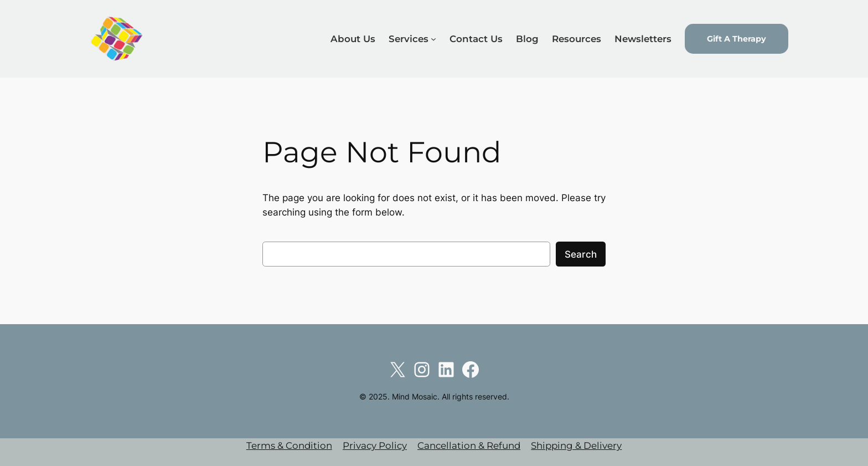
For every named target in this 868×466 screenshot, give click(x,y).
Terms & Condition (289, 445)
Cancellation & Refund (469, 445)
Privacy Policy (375, 445)
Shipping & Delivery (576, 445)
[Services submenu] (433, 39)
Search (581, 254)
